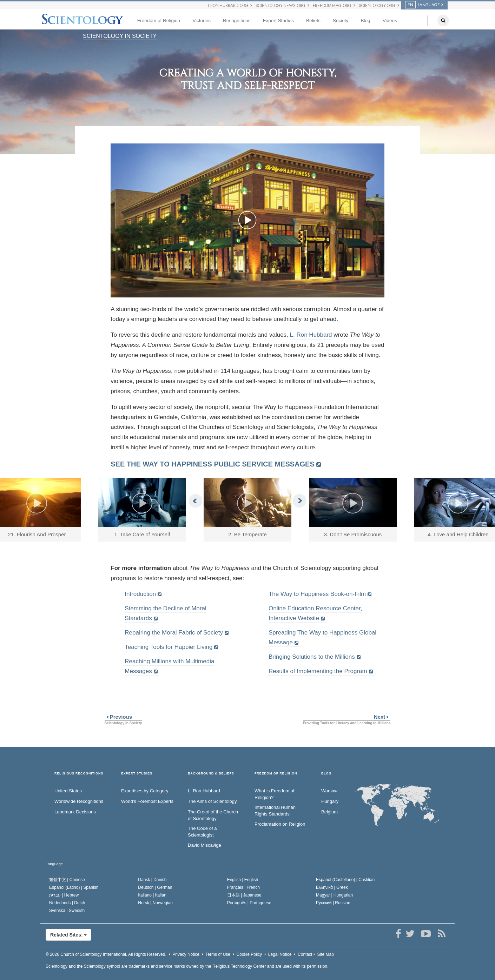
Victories (202, 21)
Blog (365, 21)
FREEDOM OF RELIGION (276, 774)
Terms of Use (218, 954)
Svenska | (67, 911)
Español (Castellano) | (345, 880)
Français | (243, 887)
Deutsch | (155, 887)
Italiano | (152, 895)
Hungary (330, 801)
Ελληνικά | (332, 887)
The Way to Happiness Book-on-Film (317, 594)
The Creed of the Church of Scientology (213, 815)
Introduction (140, 594)
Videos (390, 21)
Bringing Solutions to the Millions (312, 657)
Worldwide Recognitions (79, 801)
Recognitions (237, 21)
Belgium (329, 812)
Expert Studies (278, 21)
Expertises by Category (145, 791)
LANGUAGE (423, 5)
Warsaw (329, 791)
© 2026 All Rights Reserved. (106, 954)
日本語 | (244, 895)
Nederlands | (67, 903)
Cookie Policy (249, 954)
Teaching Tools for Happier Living (169, 647)
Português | (249, 903)
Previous (118, 717)
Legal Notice (280, 954)
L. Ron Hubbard (311, 335)
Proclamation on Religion (280, 824)
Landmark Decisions (75, 812)
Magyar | (334, 895)
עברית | (64, 895)
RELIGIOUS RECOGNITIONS (79, 774)
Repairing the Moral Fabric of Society (174, 633)
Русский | (333, 903)
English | (243, 880)
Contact (305, 954)
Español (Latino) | (74, 887)
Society (341, 21)
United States (68, 791)
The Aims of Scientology (212, 801)
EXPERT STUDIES (137, 774)
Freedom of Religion (159, 21)
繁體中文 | (67, 880)
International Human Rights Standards (275, 811)
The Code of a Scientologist (202, 832)
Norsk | (155, 903)
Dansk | (152, 880)
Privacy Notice (186, 954)
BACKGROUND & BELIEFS (211, 774)
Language (54, 864)
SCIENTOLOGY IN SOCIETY (120, 36)
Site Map (326, 954)
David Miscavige (204, 845)
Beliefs (313, 21)
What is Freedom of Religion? (274, 794)
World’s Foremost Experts (147, 801)
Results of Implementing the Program (318, 671)
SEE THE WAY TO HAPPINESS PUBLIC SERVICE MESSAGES (213, 464)
